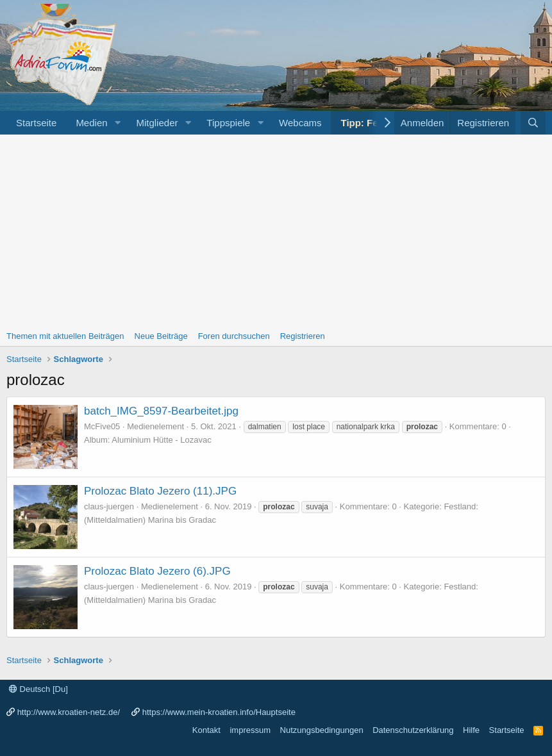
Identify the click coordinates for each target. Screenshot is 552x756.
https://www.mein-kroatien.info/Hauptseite (219, 712)
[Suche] (533, 123)
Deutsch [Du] (38, 689)
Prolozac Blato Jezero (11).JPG (160, 491)
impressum (250, 730)
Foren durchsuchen (234, 336)
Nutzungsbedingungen (322, 730)
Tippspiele (228, 123)
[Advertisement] (276, 231)
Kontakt (206, 730)
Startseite (36, 123)
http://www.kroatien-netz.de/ (69, 712)
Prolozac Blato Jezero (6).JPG (157, 571)
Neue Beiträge (161, 336)
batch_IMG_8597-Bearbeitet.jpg (161, 411)
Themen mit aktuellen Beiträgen (65, 336)
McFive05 (102, 426)
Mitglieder (157, 123)
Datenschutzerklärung (413, 730)
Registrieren (303, 336)
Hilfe (471, 730)
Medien (91, 123)
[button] (117, 123)
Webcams (300, 123)
